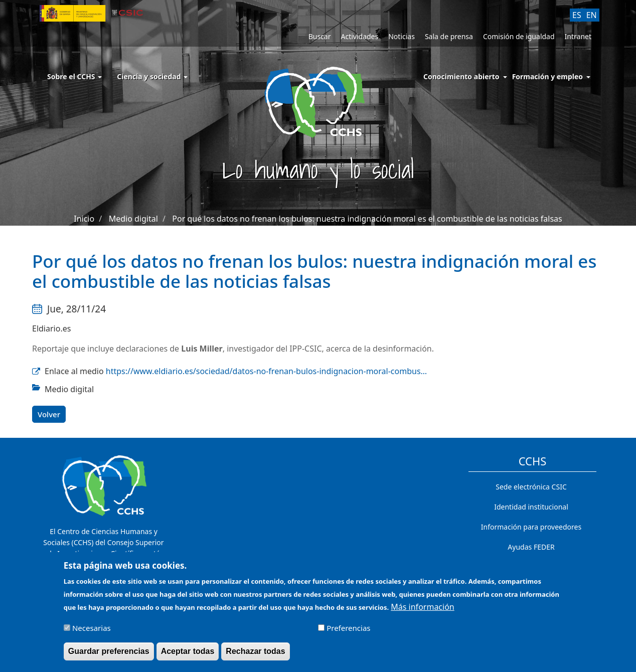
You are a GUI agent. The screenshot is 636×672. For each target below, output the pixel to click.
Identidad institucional (531, 507)
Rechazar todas (255, 656)
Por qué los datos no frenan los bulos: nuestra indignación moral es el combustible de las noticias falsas (367, 219)
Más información (422, 611)
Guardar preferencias (109, 656)
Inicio (84, 219)
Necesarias (92, 632)
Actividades (359, 36)
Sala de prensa (449, 36)
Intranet (578, 36)
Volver (49, 414)
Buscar (320, 36)
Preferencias (348, 632)
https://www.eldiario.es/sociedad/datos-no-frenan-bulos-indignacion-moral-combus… (266, 371)
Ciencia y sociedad (152, 76)
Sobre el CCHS (74, 76)
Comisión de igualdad (519, 36)
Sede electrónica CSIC (531, 487)
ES (577, 15)
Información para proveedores (531, 527)
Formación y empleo (547, 76)
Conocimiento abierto (461, 76)
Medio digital (133, 219)
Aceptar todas (188, 656)
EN (592, 15)
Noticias (402, 36)
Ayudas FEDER (531, 547)
